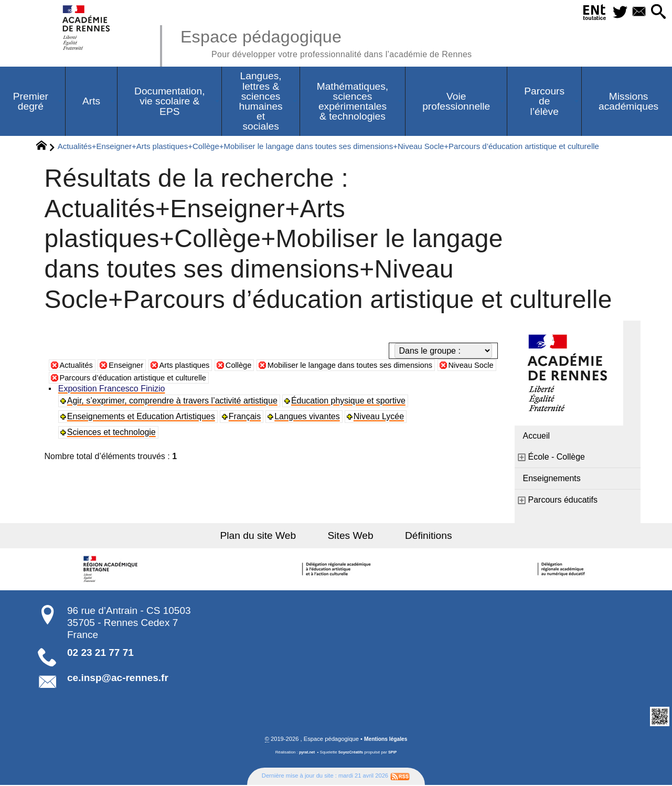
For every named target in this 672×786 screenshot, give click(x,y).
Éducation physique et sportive (349, 402)
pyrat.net (306, 754)
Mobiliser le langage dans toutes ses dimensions (371, 366)
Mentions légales (386, 740)
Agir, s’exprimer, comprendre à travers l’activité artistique (173, 402)
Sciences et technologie (113, 433)
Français (246, 417)
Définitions (420, 537)
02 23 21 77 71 (100, 654)
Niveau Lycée (380, 417)
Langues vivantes (309, 417)
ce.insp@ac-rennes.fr (118, 679)
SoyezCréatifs (351, 754)
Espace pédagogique (340, 42)
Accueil (537, 437)
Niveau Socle (84, 379)
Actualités (78, 366)
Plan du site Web (267, 537)
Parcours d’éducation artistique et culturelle (205, 379)
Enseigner (131, 366)
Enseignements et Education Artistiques (142, 417)
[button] (657, 12)
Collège (251, 366)
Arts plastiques (193, 366)
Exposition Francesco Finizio (113, 390)
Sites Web (351, 537)
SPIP (394, 754)
